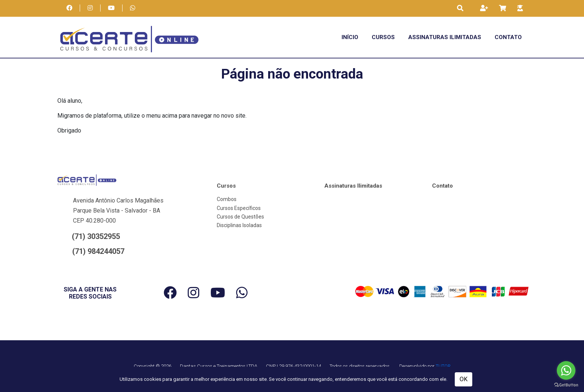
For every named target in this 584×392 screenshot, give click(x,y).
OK (464, 379)
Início (350, 37)
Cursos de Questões (240, 217)
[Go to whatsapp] (566, 370)
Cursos (383, 37)
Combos (227, 199)
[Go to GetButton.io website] (566, 385)
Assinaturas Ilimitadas (445, 37)
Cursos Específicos (239, 208)
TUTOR (443, 366)
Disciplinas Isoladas (239, 225)
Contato (508, 37)
